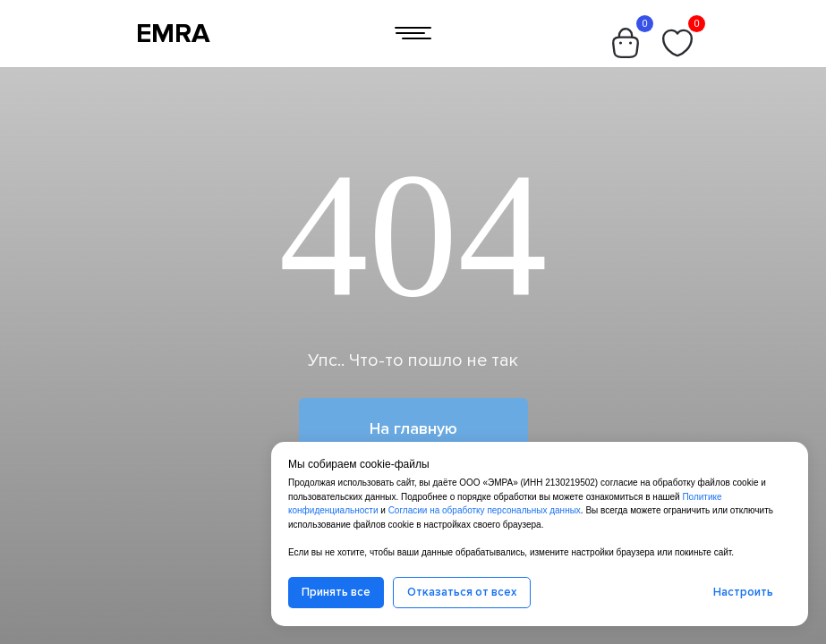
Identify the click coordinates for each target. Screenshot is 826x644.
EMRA (173, 34)
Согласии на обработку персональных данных (485, 510)
